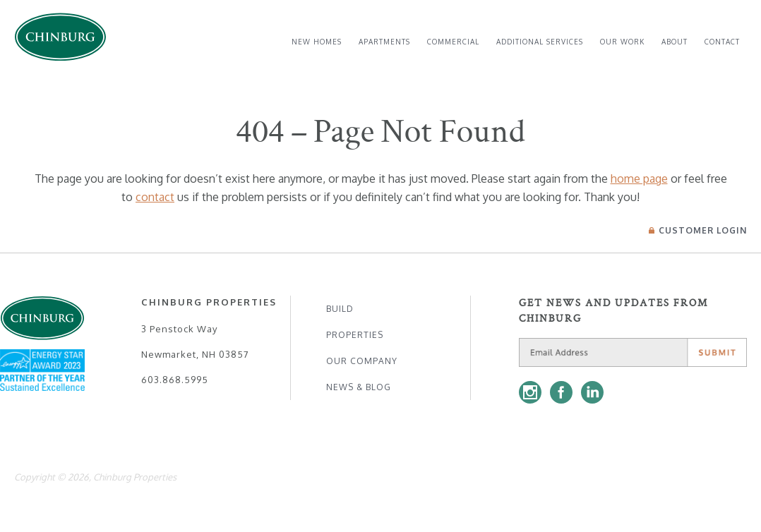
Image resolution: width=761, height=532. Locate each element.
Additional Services (540, 42)
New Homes (317, 42)
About (675, 42)
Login (698, 230)
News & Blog (359, 387)
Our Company (362, 361)
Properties (355, 335)
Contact (722, 42)
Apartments (384, 42)
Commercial (453, 42)
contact (155, 197)
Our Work (622, 42)
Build (340, 309)
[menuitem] (317, 42)
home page (639, 179)
